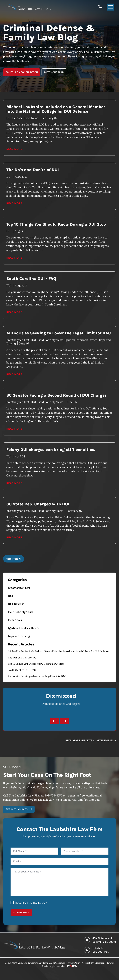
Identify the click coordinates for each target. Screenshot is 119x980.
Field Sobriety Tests (21, 612)
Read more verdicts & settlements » (91, 740)
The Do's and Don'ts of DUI (23, 658)
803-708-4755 (53, 795)
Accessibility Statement (94, 963)
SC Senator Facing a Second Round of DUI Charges (57, 395)
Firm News (15, 620)
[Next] (64, 721)
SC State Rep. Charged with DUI (38, 504)
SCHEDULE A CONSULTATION (22, 72)
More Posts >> (14, 559)
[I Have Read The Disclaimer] (12, 903)
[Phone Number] (85, 851)
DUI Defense (16, 604)
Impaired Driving (19, 636)
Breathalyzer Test (19, 588)
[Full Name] (34, 851)
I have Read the (31, 903)
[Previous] (55, 721)
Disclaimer (39, 903)
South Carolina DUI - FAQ (22, 670)
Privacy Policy (73, 963)
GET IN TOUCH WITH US (19, 809)
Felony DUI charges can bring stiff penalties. (51, 450)
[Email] (59, 861)
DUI (11, 596)
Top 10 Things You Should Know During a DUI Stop (36, 664)
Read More (14, 149)
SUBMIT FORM (21, 912)
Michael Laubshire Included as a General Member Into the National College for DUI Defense (58, 651)
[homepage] (34, 948)
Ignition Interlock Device (24, 628)
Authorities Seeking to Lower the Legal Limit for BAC (37, 676)
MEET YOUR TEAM (54, 72)
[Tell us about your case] (59, 882)
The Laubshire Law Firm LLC (38, 963)
